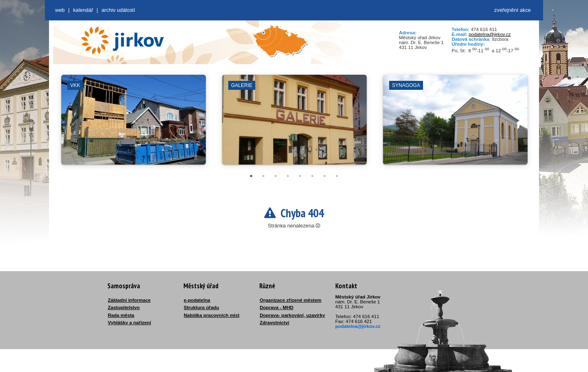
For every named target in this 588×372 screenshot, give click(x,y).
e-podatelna (197, 300)
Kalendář (83, 10)
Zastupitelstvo (124, 307)
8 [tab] (337, 176)
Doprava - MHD (277, 307)
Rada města (121, 315)
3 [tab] (276, 176)
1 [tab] (251, 176)
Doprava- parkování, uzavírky (292, 315)
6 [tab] (312, 176)
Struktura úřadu (201, 307)
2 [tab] (263, 176)
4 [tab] (288, 176)
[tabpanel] (134, 124)
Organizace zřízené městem (291, 300)
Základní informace (129, 300)
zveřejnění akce (512, 10)
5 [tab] (300, 176)
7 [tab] (325, 176)
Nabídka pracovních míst (212, 315)
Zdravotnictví (274, 323)
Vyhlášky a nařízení (129, 323)
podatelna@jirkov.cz (490, 34)
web (60, 10)
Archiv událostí (118, 10)
